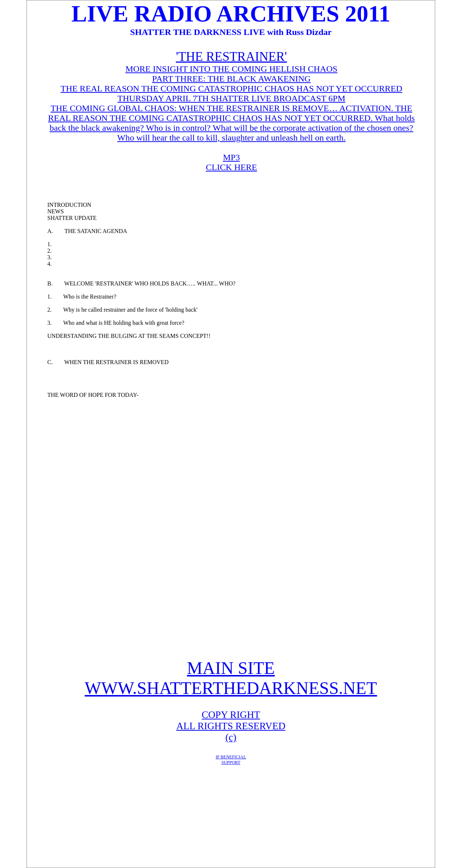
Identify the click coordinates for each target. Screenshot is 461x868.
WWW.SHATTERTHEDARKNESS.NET (231, 688)
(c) (231, 737)
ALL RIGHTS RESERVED (231, 726)
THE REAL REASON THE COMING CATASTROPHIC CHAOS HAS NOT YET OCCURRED (231, 88)
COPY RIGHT (231, 715)
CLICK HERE (232, 167)
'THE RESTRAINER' (231, 57)
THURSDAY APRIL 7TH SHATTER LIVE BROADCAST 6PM (231, 98)
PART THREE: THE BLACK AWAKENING (231, 79)
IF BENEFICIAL (231, 757)
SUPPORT (231, 762)
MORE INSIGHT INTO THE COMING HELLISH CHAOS (232, 69)
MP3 (232, 157)
